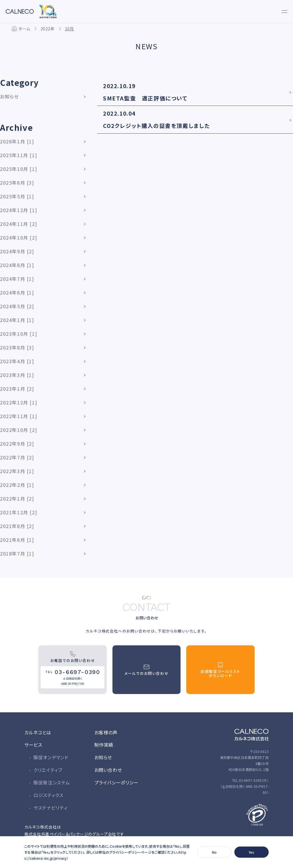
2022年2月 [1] (17, 485)
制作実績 (104, 745)
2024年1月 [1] (17, 320)
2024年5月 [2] (17, 306)
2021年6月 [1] (17, 540)
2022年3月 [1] (17, 471)
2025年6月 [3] (17, 183)
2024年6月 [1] (17, 292)
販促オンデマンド (51, 757)
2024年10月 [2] (19, 238)
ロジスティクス (48, 795)
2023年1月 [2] (17, 389)
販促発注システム (52, 782)
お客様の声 (106, 732)
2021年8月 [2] (17, 526)
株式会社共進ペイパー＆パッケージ (56, 834)
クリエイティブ (48, 770)
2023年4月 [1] (17, 361)
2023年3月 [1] (17, 375)
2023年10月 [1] (19, 334)
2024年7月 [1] (17, 279)
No (214, 852)
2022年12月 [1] (19, 402)
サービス (33, 745)
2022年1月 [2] (17, 499)
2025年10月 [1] (19, 169)
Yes (251, 852)
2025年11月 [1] (19, 155)
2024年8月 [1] (17, 265)
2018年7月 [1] (17, 553)
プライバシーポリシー (116, 782)
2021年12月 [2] (19, 512)
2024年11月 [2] (19, 224)
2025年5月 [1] (17, 196)
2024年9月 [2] (17, 251)
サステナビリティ (50, 808)
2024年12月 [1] (19, 210)
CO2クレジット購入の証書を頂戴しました (157, 125)
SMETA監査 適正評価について (145, 98)
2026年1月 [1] (17, 141)
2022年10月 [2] (19, 430)
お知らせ (9, 96)
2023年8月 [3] (17, 347)
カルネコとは (38, 732)
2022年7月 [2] (17, 457)
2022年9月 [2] (17, 444)
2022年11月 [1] (19, 416)
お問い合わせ (108, 770)
